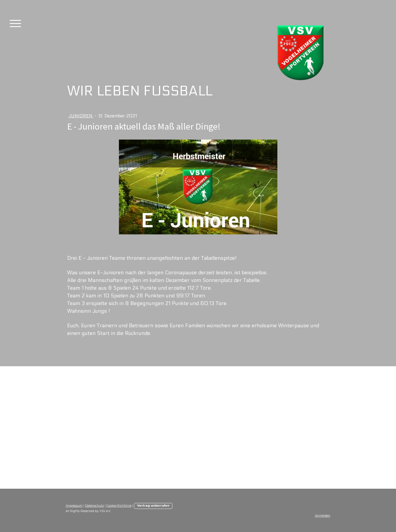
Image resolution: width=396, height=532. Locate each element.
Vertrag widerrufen (153, 506)
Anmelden (323, 516)
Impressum (74, 506)
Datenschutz (94, 506)
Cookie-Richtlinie (119, 506)
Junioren (81, 116)
